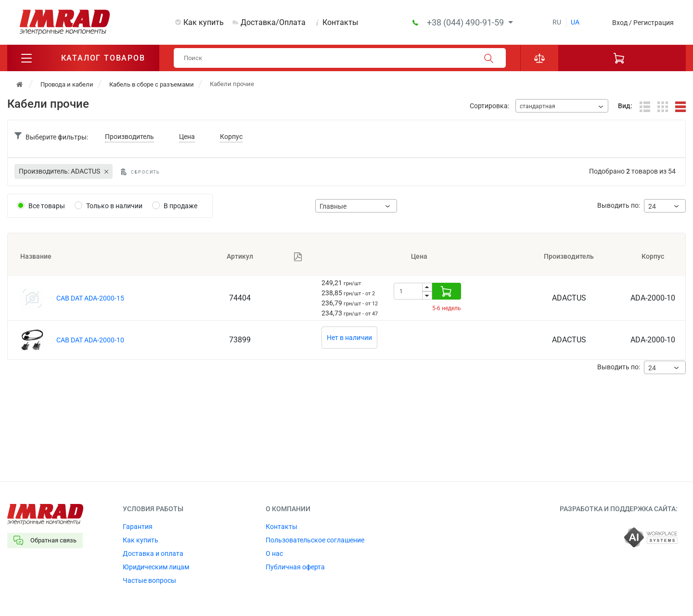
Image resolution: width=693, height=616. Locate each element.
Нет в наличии (349, 338)
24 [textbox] (652, 206)
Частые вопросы (149, 580)
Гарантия (138, 527)
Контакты (340, 22)
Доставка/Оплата (273, 22)
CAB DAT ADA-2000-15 (90, 298)
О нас (274, 553)
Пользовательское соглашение (315, 540)
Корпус (231, 137)
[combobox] (562, 106)
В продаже (180, 206)
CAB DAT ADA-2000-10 (90, 340)
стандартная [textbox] (538, 106)
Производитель (129, 137)
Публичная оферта (295, 567)
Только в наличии (114, 206)
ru (557, 22)
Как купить (204, 22)
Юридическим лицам (156, 567)
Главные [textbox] (333, 206)
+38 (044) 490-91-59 (466, 22)
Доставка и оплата (153, 553)
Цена (187, 137)
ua (575, 22)
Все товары (47, 206)
